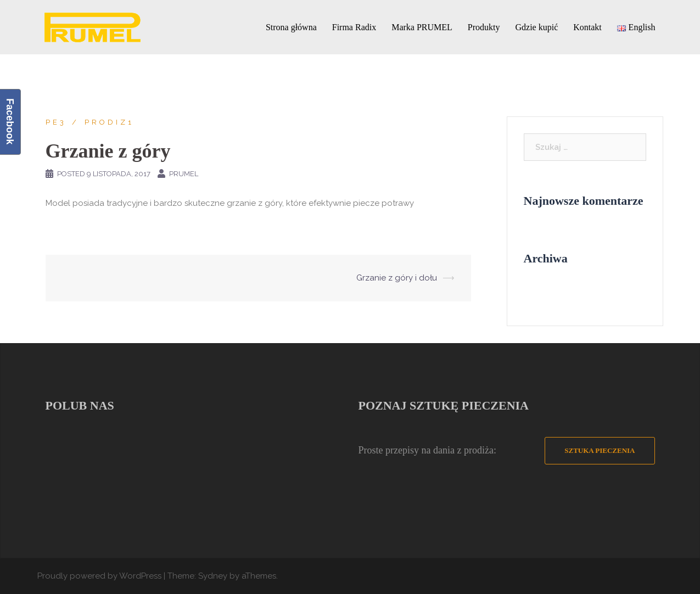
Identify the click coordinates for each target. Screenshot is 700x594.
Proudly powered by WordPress (99, 576)
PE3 (56, 122)
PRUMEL (184, 174)
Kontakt (587, 27)
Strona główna (291, 27)
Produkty (484, 27)
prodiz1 (109, 122)
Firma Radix (354, 27)
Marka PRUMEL (422, 27)
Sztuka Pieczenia (600, 450)
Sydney (213, 576)
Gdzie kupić (537, 27)
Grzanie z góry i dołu (397, 278)
